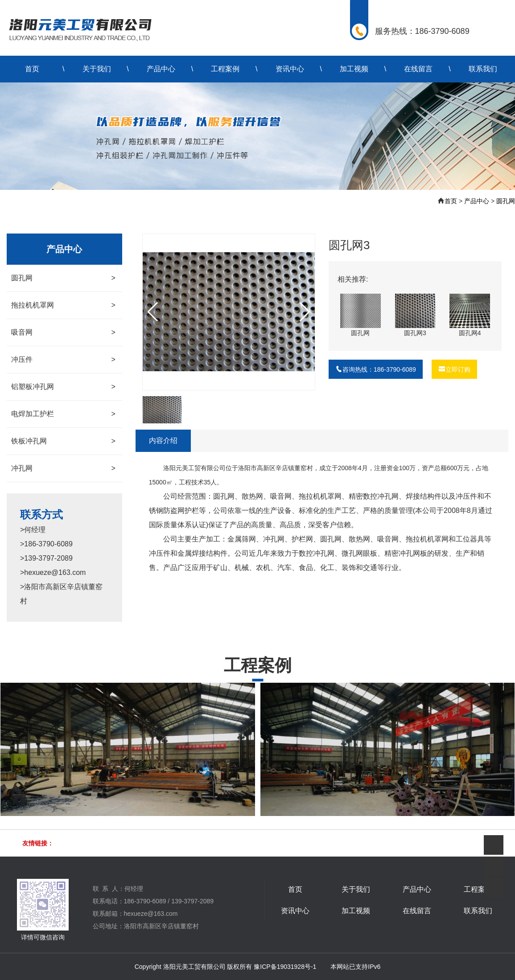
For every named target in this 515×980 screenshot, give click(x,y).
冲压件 (63, 360)
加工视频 (354, 69)
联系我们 (483, 69)
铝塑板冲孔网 (63, 387)
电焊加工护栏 (63, 414)
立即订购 (454, 369)
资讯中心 (290, 69)
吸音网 (63, 332)
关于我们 (97, 69)
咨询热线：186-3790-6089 (376, 369)
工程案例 (225, 69)
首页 (32, 69)
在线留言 (418, 69)
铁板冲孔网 (63, 441)
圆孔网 (506, 201)
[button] (305, 312)
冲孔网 (63, 468)
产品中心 (161, 69)
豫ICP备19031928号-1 (285, 967)
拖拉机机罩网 (63, 305)
